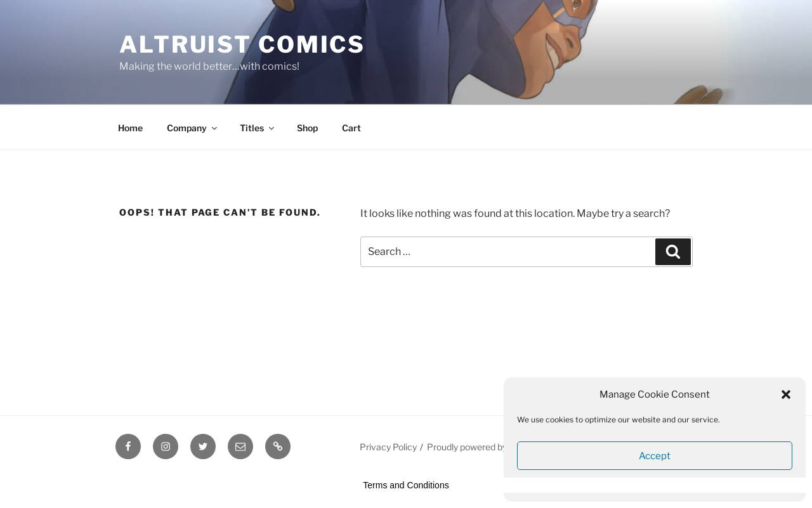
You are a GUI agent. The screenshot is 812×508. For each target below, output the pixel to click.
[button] (786, 394)
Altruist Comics (242, 44)
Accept (655, 456)
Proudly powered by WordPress (491, 447)
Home (130, 128)
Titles (258, 128)
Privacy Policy (388, 447)
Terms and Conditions (406, 485)
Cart (351, 128)
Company (193, 128)
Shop (307, 128)
